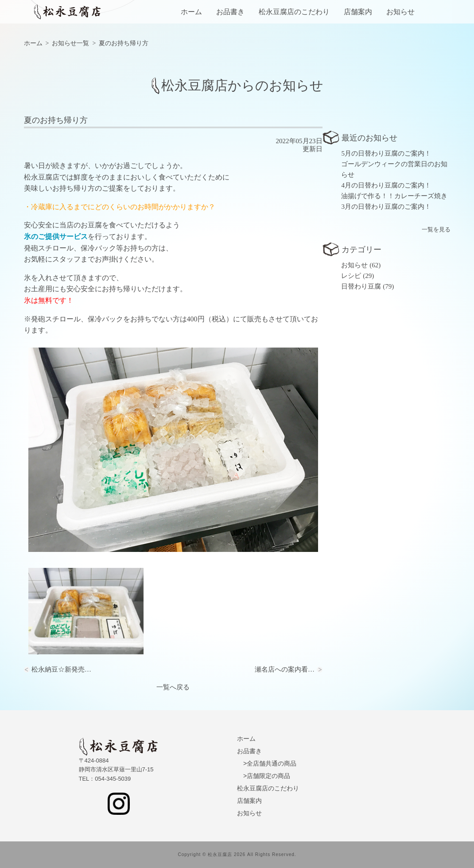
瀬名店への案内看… (285, 669)
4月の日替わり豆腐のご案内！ (386, 185)
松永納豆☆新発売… (61, 669)
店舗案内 (358, 12)
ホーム (191, 12)
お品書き (230, 12)
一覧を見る (436, 229)
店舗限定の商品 (268, 776)
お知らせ (400, 12)
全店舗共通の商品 (272, 763)
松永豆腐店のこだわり (294, 12)
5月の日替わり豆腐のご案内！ (386, 153)
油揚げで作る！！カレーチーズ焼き (394, 196)
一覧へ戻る (173, 687)
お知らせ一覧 (70, 43)
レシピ (351, 276)
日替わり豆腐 (361, 286)
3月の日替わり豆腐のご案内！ (386, 207)
